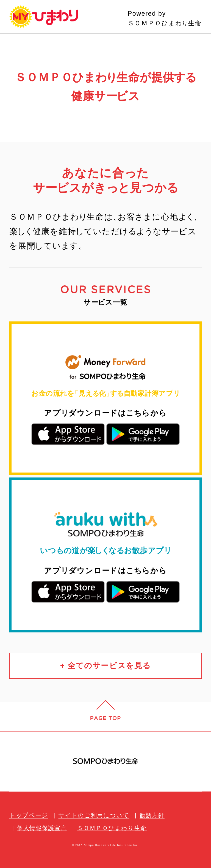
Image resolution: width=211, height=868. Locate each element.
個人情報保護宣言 (42, 828)
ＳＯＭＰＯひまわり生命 (112, 828)
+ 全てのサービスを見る (106, 666)
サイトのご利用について (94, 815)
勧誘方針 (152, 815)
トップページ (29, 815)
